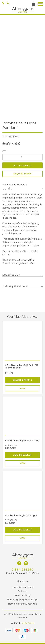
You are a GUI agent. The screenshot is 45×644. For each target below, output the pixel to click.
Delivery (22, 591)
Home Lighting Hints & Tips (22, 600)
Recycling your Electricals (22, 604)
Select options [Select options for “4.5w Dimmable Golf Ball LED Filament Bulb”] (22, 380)
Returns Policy (22, 595)
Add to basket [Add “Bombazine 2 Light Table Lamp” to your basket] (22, 455)
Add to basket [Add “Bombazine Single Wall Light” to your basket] (22, 530)
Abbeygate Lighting (23, 10)
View (22, 388)
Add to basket (22, 165)
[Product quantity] (22, 157)
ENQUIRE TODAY (22, 174)
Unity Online (28, 623)
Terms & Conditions (22, 587)
